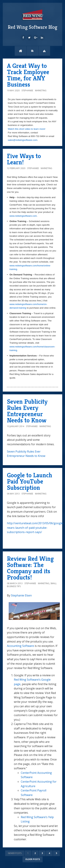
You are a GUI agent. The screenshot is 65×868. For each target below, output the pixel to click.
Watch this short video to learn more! (27, 129)
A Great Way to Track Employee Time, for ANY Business (28, 75)
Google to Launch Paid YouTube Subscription (30, 481)
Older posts (33, 859)
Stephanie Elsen (21, 595)
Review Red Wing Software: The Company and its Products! (30, 568)
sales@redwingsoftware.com (23, 140)
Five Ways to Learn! (24, 159)
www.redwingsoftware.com (23, 216)
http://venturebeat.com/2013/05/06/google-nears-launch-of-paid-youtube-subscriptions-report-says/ (35, 528)
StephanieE (27, 90)
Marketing (41, 90)
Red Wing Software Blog (33, 19)
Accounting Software (20, 646)
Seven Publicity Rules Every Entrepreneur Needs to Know (27, 411)
